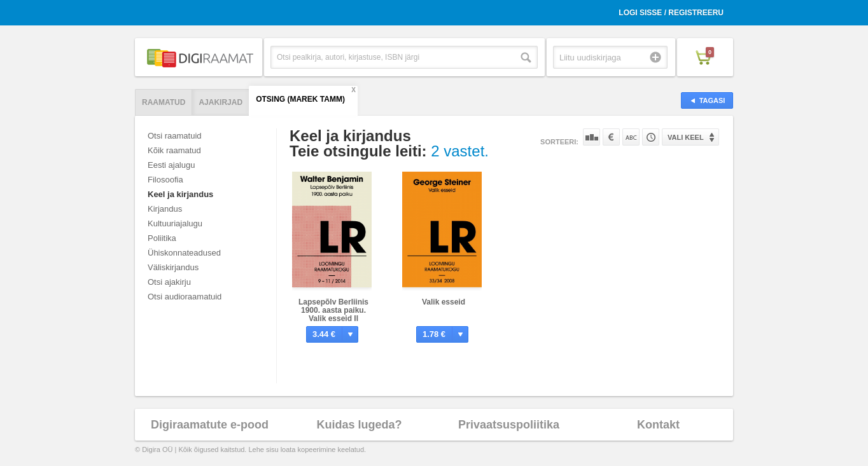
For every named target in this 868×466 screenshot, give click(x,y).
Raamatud (164, 102)
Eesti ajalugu (171, 165)
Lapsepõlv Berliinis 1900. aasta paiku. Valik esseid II (333, 310)
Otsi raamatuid (175, 136)
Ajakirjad (220, 102)
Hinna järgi (611, 137)
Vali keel (686, 137)
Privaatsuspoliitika (509, 425)
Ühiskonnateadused (184, 253)
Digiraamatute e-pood (210, 425)
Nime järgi (631, 137)
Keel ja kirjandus (180, 194)
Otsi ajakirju (169, 282)
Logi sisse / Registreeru (671, 13)
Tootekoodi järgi (651, 137)
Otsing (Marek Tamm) (300, 99)
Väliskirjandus (173, 267)
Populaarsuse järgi (591, 137)
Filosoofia (165, 180)
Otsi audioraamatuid (185, 297)
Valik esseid (444, 302)
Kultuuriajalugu (175, 223)
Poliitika (162, 238)
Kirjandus (165, 209)
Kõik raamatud (174, 150)
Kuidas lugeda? (359, 425)
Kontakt (658, 425)
